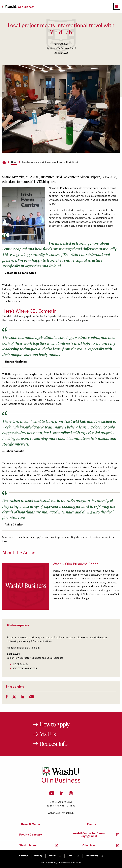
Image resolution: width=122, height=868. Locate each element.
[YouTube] (52, 794)
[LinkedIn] (23, 698)
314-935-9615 (20, 664)
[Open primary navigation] (117, 6)
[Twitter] (14, 698)
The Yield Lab (67, 196)
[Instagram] (71, 794)
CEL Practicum (64, 188)
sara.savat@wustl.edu (25, 668)
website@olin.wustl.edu (61, 813)
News (14, 162)
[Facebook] (7, 698)
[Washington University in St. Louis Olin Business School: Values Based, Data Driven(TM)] (61, 782)
